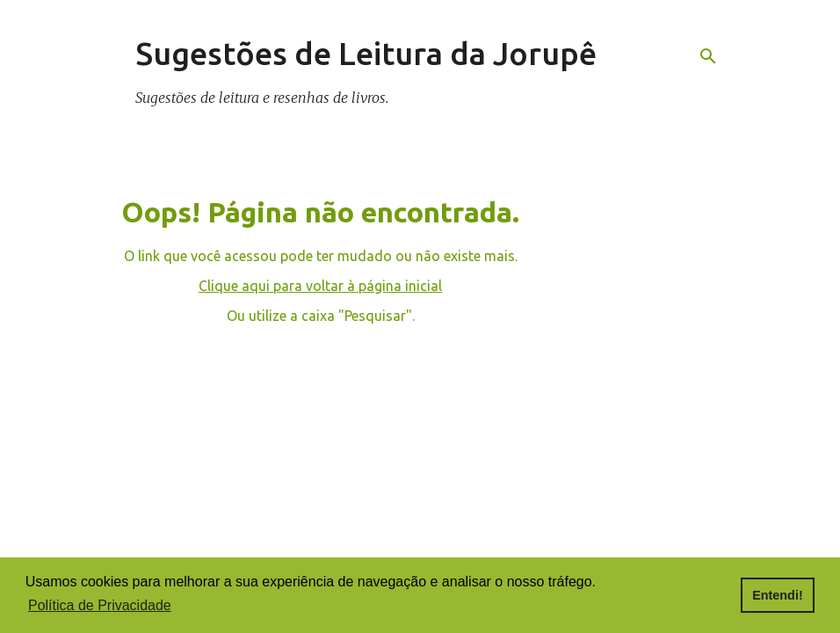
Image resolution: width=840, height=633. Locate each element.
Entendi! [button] (778, 595)
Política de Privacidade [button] (100, 605)
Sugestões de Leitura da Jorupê (366, 53)
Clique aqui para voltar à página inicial (320, 286)
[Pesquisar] (708, 56)
